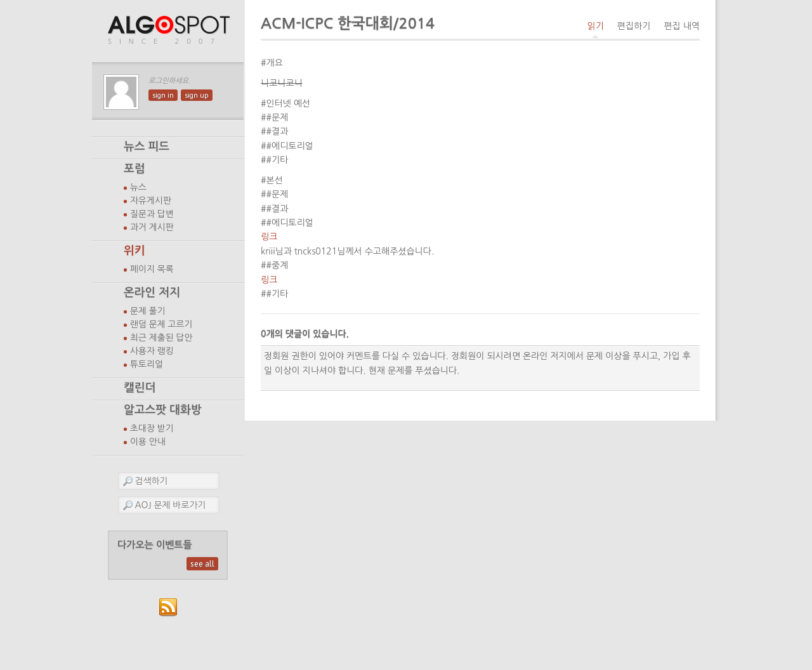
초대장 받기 (152, 428)
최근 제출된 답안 (161, 338)
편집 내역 (682, 26)
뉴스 (138, 187)
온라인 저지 (152, 292)
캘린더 (140, 388)
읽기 (595, 26)
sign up (197, 95)
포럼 (134, 169)
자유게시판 (151, 200)
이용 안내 (148, 442)
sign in (163, 95)
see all (202, 564)
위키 (134, 251)
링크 (269, 237)
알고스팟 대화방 (163, 410)
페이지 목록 (152, 269)
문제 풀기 (148, 311)
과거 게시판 (152, 227)
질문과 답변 (152, 214)
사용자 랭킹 (152, 351)
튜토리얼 (147, 364)
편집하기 (634, 26)
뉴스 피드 (147, 147)
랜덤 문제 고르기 (161, 324)
